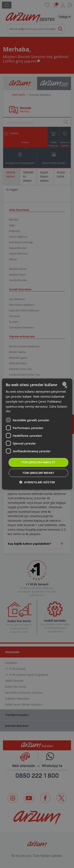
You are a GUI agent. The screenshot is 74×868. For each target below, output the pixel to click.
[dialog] (37, 434)
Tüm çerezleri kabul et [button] (38, 462)
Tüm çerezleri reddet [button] (38, 473)
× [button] (66, 387)
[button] (37, 482)
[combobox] (65, 384)
